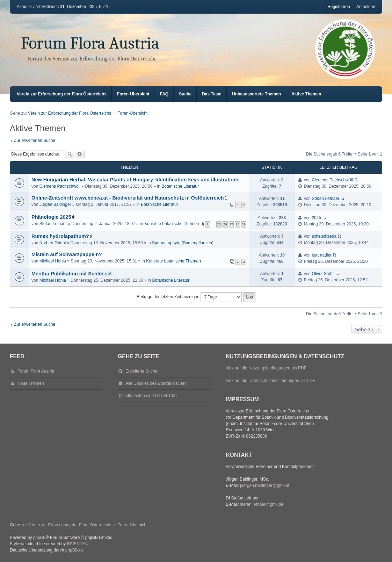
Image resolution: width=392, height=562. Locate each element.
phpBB (39, 538)
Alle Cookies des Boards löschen (156, 383)
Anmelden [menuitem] (366, 7)
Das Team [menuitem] (212, 94)
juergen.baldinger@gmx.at (265, 485)
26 (225, 224)
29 (244, 224)
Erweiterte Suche (80, 154)
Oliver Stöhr (323, 274)
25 (219, 224)
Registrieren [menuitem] (339, 7)
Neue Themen (31, 383)
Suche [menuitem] (185, 94)
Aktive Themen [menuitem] (306, 94)
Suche (70, 154)
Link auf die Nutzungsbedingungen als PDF (266, 368)
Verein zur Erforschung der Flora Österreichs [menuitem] (62, 94)
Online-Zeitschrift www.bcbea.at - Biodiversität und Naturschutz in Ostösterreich (128, 198)
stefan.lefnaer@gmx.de (262, 504)
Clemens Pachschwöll (60, 186)
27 (231, 224)
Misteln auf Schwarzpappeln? (67, 254)
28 (237, 224)
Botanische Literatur (180, 186)
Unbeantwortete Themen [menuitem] (256, 94)
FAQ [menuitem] (164, 94)
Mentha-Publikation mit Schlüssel (71, 274)
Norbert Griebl (53, 243)
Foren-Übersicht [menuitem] (133, 94)
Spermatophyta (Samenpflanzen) (183, 243)
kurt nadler (322, 255)
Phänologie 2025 (51, 217)
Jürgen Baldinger (55, 204)
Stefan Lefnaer (325, 199)
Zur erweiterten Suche (35, 140)
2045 (316, 218)
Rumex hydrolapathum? (60, 236)
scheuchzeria (324, 236)
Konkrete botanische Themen (172, 224)
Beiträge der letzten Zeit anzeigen (189, 297)
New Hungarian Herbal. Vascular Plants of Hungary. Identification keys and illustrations (136, 180)
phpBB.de (75, 550)
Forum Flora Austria (90, 43)
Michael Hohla (53, 261)
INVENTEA (77, 544)
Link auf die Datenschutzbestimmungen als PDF (270, 381)
